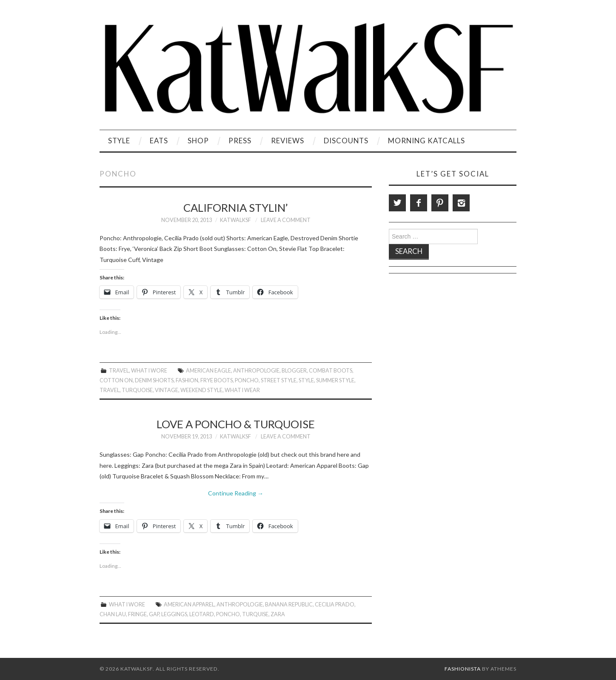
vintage (167, 390)
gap (154, 614)
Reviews (288, 141)
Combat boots (331, 371)
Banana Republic (289, 605)
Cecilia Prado (335, 605)
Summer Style (335, 380)
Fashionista (463, 669)
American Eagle (208, 371)
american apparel (189, 605)
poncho (247, 380)
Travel (119, 371)
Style (119, 141)
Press (240, 141)
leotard (202, 614)
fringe (137, 614)
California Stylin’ (236, 208)
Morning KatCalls (426, 141)
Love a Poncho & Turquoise (236, 424)
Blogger (294, 371)
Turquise (255, 614)
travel (110, 390)
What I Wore (149, 371)
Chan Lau (113, 614)
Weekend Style (201, 390)
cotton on (116, 380)
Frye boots (217, 380)
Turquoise (137, 390)
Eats (159, 141)
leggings (174, 614)
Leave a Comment (286, 220)
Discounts (346, 141)
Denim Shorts (154, 380)
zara (278, 614)
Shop (198, 141)
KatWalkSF (235, 220)
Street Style (279, 380)
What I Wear (242, 390)
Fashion (187, 380)
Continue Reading (236, 493)
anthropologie (256, 371)
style (306, 380)
